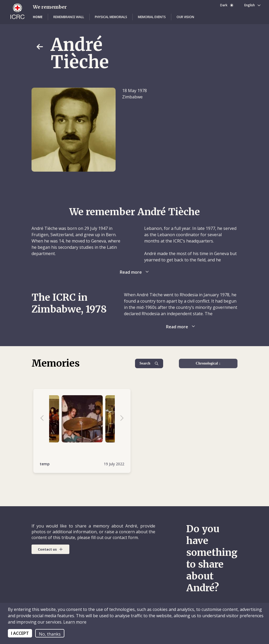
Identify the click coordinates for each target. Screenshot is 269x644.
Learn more (74, 622)
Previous (45, 419)
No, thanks (50, 634)
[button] (38, 17)
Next (119, 419)
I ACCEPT (20, 633)
